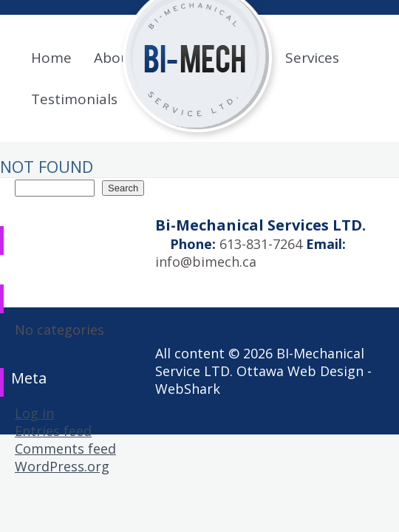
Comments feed (65, 449)
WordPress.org (62, 466)
